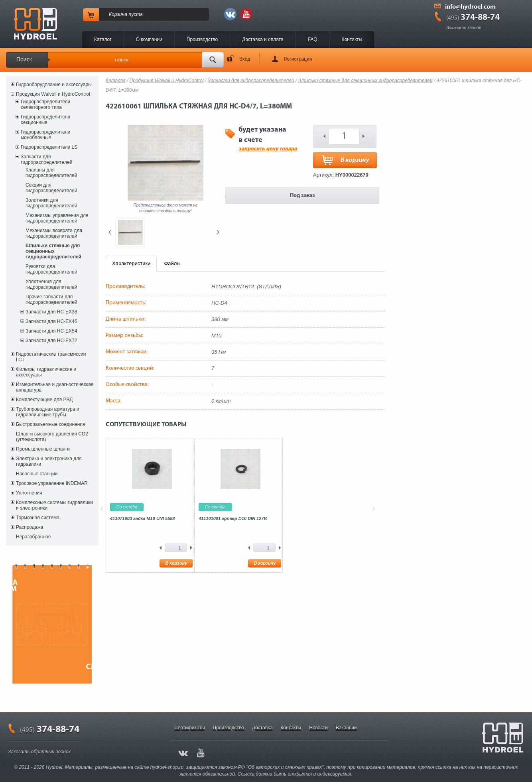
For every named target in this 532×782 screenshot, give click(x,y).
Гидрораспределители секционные (45, 120)
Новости (318, 728)
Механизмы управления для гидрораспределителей (57, 218)
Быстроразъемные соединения (51, 424)
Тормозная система (38, 518)
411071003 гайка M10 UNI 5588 (143, 518)
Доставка (262, 728)
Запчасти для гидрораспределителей (46, 160)
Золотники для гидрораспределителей (51, 203)
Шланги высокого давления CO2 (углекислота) (52, 437)
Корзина (118, 14)
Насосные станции (37, 474)
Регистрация (298, 59)
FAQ (313, 39)
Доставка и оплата (263, 39)
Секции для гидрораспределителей (51, 188)
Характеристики (131, 263)
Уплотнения (29, 493)
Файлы (172, 263)
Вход (245, 59)
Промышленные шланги (43, 449)
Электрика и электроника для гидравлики (49, 461)
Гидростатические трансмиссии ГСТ (51, 357)
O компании (149, 39)
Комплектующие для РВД (44, 400)
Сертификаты (190, 728)
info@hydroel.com (470, 7)
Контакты (352, 39)
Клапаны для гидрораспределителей (51, 173)
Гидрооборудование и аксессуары (54, 85)
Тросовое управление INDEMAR (52, 483)
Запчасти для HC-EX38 (51, 312)
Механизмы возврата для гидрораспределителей (54, 233)
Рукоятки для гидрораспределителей (51, 269)
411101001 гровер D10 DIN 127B (233, 518)
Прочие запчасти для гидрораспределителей (51, 299)
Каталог (103, 39)
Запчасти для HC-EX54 (51, 331)
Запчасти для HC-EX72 (51, 341)
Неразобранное (33, 537)
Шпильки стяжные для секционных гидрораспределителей (53, 251)
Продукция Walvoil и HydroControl (53, 94)
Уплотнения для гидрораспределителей (51, 284)
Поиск (24, 59)
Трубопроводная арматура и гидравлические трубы (47, 412)
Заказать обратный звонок (39, 752)
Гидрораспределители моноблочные (45, 135)
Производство (202, 39)
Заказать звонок (464, 28)
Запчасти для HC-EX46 (51, 321)
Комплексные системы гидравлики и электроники (54, 505)
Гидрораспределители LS (49, 147)
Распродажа (30, 527)
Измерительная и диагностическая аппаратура (55, 387)
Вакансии (346, 728)
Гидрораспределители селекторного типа (45, 104)
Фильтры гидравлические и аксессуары (46, 372)
